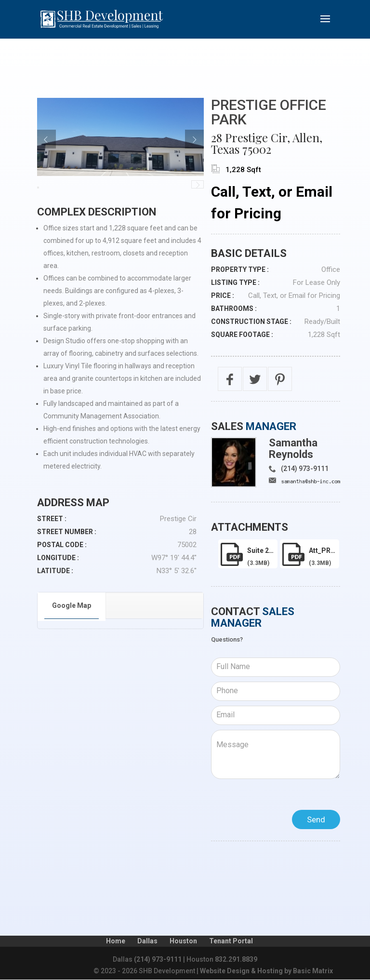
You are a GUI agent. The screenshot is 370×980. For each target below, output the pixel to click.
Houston (183, 941)
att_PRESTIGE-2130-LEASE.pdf (324, 550)
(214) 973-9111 (305, 469)
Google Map (72, 605)
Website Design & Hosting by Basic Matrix (266, 971)
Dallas (147, 941)
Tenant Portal (231, 941)
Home (116, 941)
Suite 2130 (262, 550)
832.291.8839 (236, 959)
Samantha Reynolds (293, 449)
